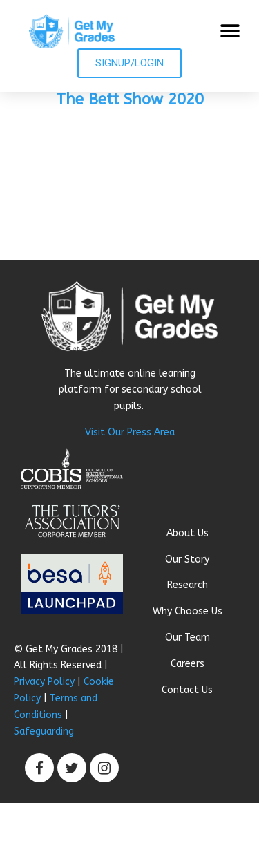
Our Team (188, 638)
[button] (230, 31)
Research (188, 585)
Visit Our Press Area (130, 432)
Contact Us (187, 690)
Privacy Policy (44, 682)
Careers (188, 664)
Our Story (187, 559)
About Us (188, 533)
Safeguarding (44, 732)
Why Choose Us (188, 611)
